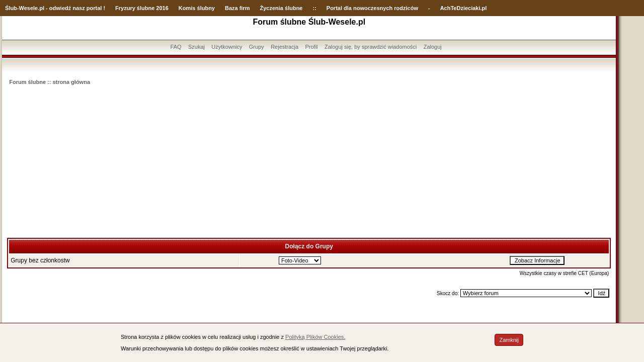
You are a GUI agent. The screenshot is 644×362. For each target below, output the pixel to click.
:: (314, 8)
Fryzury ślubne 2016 (142, 8)
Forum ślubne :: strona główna (50, 82)
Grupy (257, 47)
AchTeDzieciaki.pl (464, 8)
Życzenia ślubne (281, 8)
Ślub (11, 8)
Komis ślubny (197, 8)
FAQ (176, 47)
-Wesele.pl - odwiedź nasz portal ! (61, 8)
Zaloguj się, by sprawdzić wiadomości (371, 47)
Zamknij (509, 340)
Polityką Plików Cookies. (315, 337)
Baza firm (237, 8)
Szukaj (196, 47)
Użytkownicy (227, 47)
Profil (312, 47)
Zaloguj (433, 47)
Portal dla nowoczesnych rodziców (372, 8)
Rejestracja (285, 47)
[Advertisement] (309, 162)
